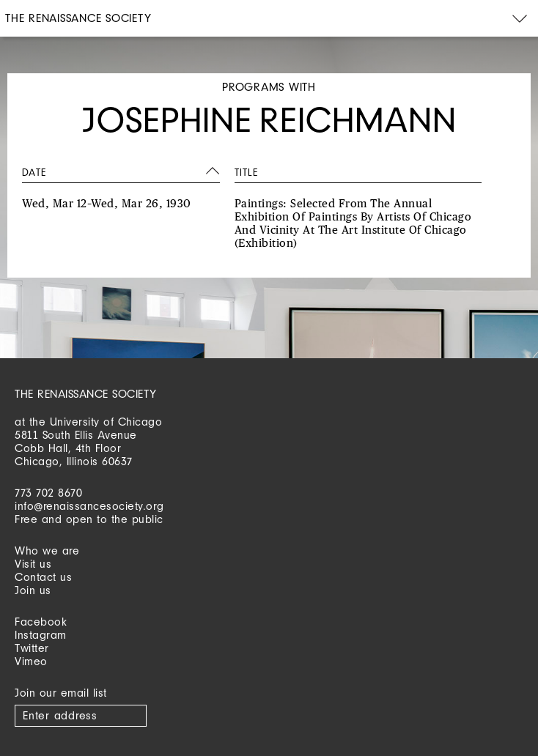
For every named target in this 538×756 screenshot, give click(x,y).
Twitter (32, 648)
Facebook (41, 622)
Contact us (43, 577)
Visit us (33, 564)
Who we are (47, 551)
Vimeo (31, 661)
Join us (33, 590)
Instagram (41, 635)
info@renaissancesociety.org (89, 506)
